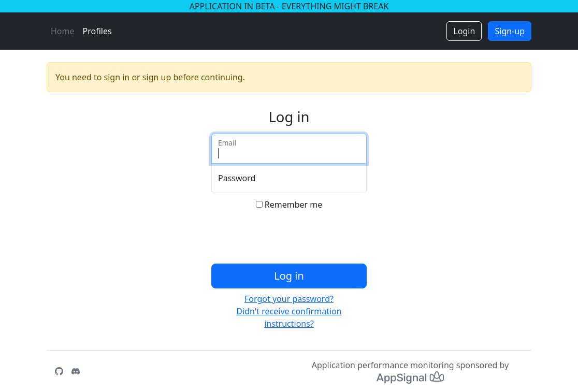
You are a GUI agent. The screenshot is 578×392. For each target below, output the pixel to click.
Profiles (97, 31)
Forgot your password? (289, 299)
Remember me (294, 205)
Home (63, 31)
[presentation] (290, 239)
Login (464, 31)
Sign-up (510, 31)
